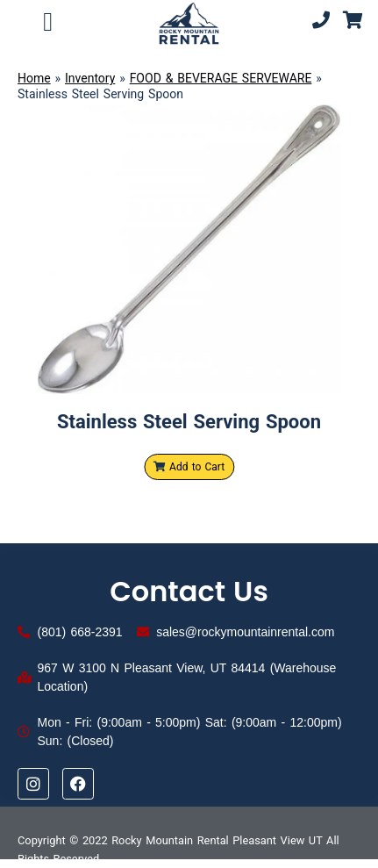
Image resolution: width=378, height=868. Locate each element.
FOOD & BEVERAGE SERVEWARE (221, 78)
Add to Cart (189, 467)
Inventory (90, 78)
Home (34, 78)
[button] (48, 22)
